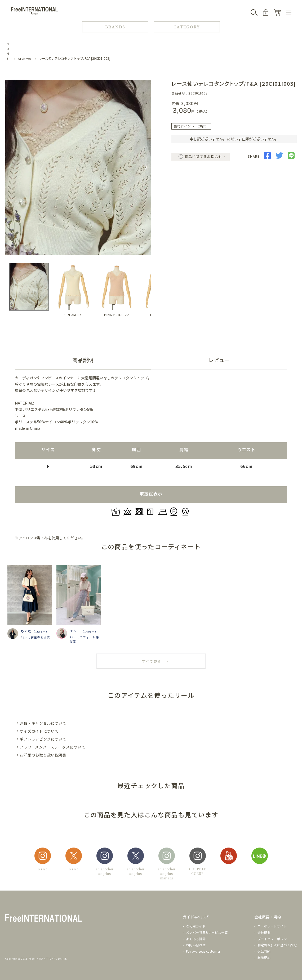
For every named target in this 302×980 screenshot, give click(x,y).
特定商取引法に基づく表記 (277, 945)
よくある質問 (196, 939)
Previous (10, 167)
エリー (75, 631)
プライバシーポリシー (274, 939)
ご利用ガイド (196, 926)
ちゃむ (26, 631)
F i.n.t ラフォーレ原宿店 (84, 639)
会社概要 (264, 932)
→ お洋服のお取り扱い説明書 (41, 755)
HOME (8, 51)
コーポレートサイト (272, 926)
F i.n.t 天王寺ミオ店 (35, 637)
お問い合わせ (196, 945)
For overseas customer (203, 951)
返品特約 (264, 951)
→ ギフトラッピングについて (41, 739)
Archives (25, 58)
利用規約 (264, 958)
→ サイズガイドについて (37, 731)
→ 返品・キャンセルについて (41, 723)
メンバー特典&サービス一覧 (207, 932)
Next (146, 167)
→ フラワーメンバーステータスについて (50, 747)
